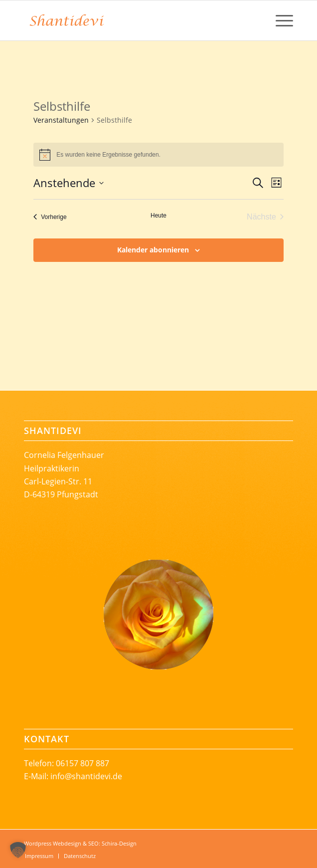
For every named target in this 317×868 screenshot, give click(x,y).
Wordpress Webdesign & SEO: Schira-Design (80, 843)
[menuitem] (279, 20)
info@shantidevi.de (86, 776)
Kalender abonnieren (153, 250)
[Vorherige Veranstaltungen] (50, 217)
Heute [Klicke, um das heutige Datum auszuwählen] (158, 216)
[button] (18, 850)
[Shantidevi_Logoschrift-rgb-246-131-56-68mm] (132, 20)
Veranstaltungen (61, 120)
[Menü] (279, 20)
